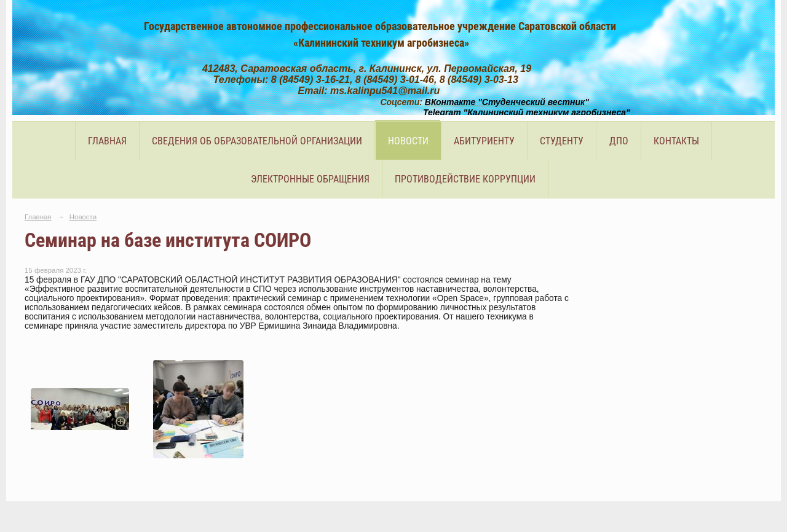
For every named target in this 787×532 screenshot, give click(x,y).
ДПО (619, 141)
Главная (107, 141)
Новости (408, 141)
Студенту (562, 141)
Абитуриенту (484, 141)
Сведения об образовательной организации (257, 141)
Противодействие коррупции (465, 179)
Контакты (676, 141)
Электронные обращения (310, 179)
